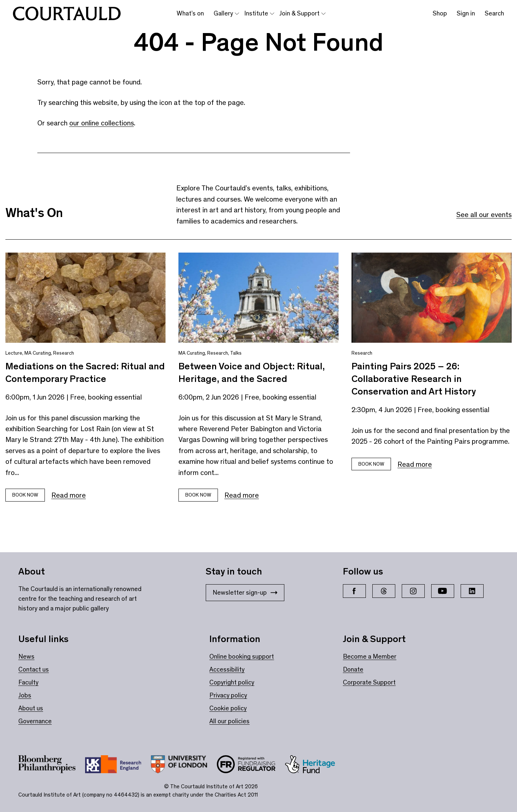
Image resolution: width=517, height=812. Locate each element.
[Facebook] (354, 591)
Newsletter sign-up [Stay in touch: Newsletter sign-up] (245, 592)
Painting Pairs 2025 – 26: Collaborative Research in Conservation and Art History (414, 379)
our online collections (102, 123)
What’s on (190, 13)
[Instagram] (413, 591)
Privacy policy (228, 695)
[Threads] (384, 591)
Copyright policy (232, 682)
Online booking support (242, 656)
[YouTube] (443, 591)
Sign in (466, 13)
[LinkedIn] (472, 591)
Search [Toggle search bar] (494, 13)
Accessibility (227, 669)
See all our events (484, 214)
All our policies (229, 721)
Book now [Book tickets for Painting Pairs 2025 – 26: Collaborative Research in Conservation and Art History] (371, 464)
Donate (353, 669)
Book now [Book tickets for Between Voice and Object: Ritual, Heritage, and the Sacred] (198, 495)
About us (31, 708)
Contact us (34, 669)
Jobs (25, 695)
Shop (440, 13)
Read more (69, 495)
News (26, 656)
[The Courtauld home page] (67, 14)
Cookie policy (228, 708)
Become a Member (370, 656)
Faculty (28, 682)
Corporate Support (369, 682)
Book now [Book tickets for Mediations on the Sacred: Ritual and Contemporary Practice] (25, 495)
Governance (35, 721)
